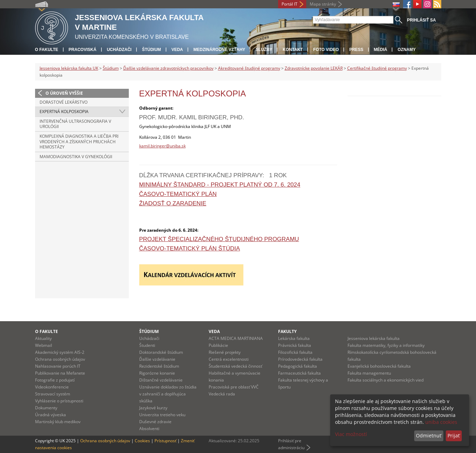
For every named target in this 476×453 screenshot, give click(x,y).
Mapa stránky (323, 4)
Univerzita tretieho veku (162, 415)
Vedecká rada (222, 394)
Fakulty (287, 331)
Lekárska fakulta (294, 338)
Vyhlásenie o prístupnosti (59, 401)
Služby (264, 50)
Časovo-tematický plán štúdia (190, 249)
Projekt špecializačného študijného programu (219, 239)
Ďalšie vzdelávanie (157, 359)
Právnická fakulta (295, 345)
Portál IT (290, 4)
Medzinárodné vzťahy (219, 50)
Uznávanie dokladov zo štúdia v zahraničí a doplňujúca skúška (168, 394)
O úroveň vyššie (64, 93)
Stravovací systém (53, 394)
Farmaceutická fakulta (299, 373)
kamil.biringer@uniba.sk (162, 146)
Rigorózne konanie (157, 373)
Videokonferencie (52, 387)
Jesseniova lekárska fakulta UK (69, 68)
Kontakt (293, 50)
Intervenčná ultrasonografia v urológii (75, 124)
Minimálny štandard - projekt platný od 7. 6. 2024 (220, 185)
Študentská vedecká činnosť (235, 366)
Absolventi (149, 429)
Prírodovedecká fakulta (300, 359)
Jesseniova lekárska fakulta (374, 338)
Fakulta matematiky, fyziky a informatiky (386, 345)
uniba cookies (441, 422)
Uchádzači (119, 50)
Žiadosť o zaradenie (173, 203)
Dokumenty (46, 408)
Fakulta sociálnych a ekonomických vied (386, 380)
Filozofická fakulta (295, 352)
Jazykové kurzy (153, 408)
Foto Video (326, 50)
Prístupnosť (165, 441)
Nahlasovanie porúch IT (58, 366)
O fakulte (47, 50)
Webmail (44, 345)
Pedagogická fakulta (298, 366)
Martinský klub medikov (58, 422)
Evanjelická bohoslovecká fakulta (379, 366)
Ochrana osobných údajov (60, 359)
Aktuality (43, 338)
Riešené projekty (225, 352)
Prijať (454, 435)
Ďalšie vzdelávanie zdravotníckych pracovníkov (168, 68)
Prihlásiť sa (421, 20)
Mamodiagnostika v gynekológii (76, 157)
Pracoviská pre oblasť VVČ (234, 387)
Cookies (142, 441)
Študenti (147, 345)
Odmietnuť (429, 435)
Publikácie (218, 345)
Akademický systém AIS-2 (60, 352)
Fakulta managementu (369, 373)
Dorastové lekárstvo (64, 102)
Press (356, 50)
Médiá (381, 50)
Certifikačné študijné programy (377, 68)
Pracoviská (83, 50)
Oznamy (407, 50)
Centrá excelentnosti (229, 359)
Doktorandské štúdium (161, 352)
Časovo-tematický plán (178, 194)
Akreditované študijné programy (249, 68)
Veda (177, 50)
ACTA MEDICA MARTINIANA (236, 338)
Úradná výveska (51, 415)
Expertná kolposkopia (64, 112)
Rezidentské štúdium (159, 366)
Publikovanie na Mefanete (60, 373)
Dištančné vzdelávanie (161, 380)
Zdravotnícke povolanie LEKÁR (314, 68)
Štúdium (152, 50)
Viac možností (351, 434)
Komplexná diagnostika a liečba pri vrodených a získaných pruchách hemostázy (79, 142)
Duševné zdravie (155, 422)
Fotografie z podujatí (55, 380)
